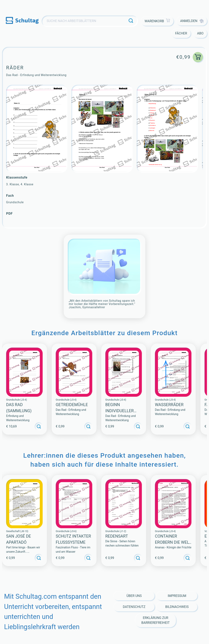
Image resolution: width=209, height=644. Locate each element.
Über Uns (134, 596)
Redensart (117, 536)
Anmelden (192, 21)
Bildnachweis (177, 607)
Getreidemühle (72, 405)
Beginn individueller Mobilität (120, 411)
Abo (200, 33)
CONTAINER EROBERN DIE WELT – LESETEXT (173, 542)
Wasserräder (169, 405)
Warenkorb (157, 21)
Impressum (177, 596)
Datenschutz (134, 607)
